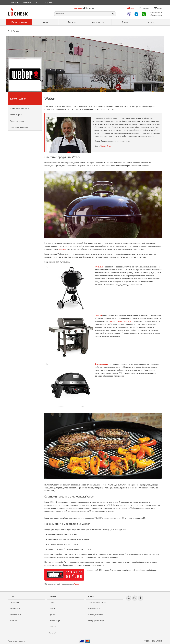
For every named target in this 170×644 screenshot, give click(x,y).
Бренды (72, 22)
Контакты (15, 2)
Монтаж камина (94, 609)
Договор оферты (55, 621)
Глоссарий (53, 627)
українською (79, 8)
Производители (16, 615)
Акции (46, 22)
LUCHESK (159, 641)
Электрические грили (19, 127)
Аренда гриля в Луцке (96, 621)
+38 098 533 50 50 (156, 13)
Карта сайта (53, 633)
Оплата (38, 2)
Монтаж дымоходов (95, 615)
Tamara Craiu (106, 146)
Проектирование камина (97, 603)
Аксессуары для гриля (20, 108)
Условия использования (17, 641)
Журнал (125, 22)
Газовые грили (16, 115)
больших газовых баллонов (120, 321)
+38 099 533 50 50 (156, 15)
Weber (77, 584)
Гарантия (49, 2)
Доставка (27, 2)
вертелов (62, 249)
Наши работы (15, 609)
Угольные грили (17, 121)
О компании (14, 603)
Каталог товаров (19, 22)
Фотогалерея (98, 22)
